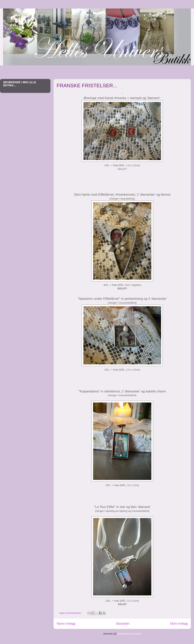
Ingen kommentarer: (71, 613)
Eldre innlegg (179, 624)
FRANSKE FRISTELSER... (87, 86)
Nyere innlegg (66, 624)
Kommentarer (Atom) (129, 634)
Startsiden (123, 624)
